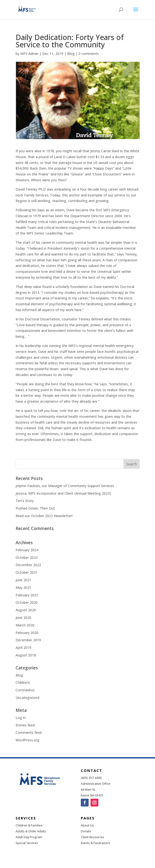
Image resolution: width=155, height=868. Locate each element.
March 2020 (25, 625)
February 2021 (27, 595)
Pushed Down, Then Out (35, 508)
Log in (21, 718)
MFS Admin (29, 54)
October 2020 (27, 602)
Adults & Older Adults (31, 831)
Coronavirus (25, 690)
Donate (86, 831)
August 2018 (26, 655)
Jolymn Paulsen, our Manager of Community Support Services (65, 486)
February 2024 (27, 550)
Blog (71, 54)
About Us (87, 825)
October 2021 (27, 572)
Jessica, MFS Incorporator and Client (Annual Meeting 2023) (63, 493)
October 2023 (27, 557)
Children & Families (29, 825)
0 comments (89, 54)
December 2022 (28, 565)
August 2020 (26, 610)
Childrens (23, 682)
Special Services (27, 843)
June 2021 (23, 580)
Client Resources (93, 837)
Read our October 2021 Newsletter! (44, 516)
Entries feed (25, 725)
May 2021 (23, 587)
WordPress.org (27, 740)
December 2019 (28, 640)
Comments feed (29, 732)
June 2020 (23, 618)
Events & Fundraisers (96, 843)
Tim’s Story (25, 501)
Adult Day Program (29, 837)
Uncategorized (27, 698)
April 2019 (23, 648)
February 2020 (27, 633)
